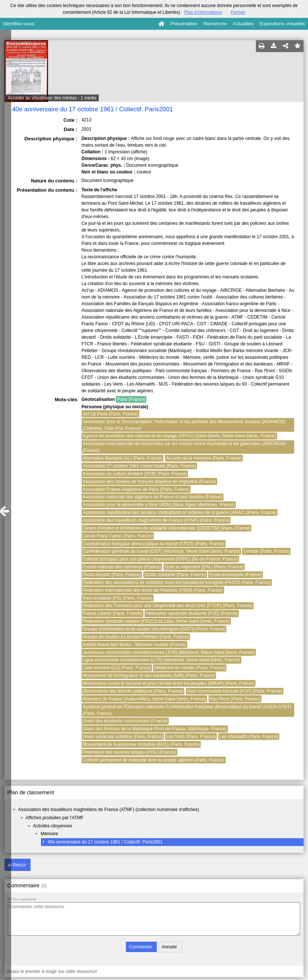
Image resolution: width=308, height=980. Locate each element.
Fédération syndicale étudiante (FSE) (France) (192, 613)
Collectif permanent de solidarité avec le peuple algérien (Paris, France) (154, 760)
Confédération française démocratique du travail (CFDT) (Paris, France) (154, 544)
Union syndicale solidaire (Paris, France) (123, 737)
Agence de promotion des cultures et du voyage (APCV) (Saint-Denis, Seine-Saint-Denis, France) (179, 436)
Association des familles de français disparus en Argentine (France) (149, 482)
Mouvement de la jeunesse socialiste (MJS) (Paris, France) (141, 744)
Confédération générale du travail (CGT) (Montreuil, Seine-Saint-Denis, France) (161, 551)
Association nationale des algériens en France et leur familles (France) (153, 497)
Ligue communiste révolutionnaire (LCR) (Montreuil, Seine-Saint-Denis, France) (161, 660)
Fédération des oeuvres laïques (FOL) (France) (129, 752)
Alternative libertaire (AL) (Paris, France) (123, 458)
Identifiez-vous (19, 24)
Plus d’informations (203, 12)
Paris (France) (131, 399)
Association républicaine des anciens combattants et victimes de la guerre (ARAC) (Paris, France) (180, 513)
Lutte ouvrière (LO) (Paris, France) (117, 668)
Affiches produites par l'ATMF (55, 818)
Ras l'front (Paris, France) (235, 699)
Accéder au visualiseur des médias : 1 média (52, 98)
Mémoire (49, 834)
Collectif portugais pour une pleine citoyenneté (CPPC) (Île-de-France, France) (161, 559)
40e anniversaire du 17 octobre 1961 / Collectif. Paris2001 (105, 842)
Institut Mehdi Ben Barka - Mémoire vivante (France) (134, 645)
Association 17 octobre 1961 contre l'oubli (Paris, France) (139, 466)
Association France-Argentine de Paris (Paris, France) (136, 489)
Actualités (243, 24)
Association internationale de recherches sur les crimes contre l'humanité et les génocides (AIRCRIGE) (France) (185, 447)
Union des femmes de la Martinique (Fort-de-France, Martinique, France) (155, 729)
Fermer (238, 12)
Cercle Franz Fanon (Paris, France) (118, 536)
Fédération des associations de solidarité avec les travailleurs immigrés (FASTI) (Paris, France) (177, 582)
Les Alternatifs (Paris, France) (249, 737)
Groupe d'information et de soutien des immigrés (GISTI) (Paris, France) (154, 629)
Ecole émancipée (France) (236, 575)
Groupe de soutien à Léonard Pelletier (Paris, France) (136, 637)
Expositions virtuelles (282, 24)
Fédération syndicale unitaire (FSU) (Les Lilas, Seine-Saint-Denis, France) (156, 621)
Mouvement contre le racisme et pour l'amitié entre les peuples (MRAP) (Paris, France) (169, 683)
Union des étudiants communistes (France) (125, 721)
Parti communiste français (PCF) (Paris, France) (235, 691)
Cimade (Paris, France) (266, 551)
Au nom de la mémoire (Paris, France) (204, 458)
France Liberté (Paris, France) (112, 613)
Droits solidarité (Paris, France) (175, 575)
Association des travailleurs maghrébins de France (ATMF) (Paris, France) (156, 520)
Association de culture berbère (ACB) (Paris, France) (135, 474)
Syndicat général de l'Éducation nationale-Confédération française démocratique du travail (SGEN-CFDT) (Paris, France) (187, 710)
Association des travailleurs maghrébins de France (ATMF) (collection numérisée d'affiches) (109, 810)
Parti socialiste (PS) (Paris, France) (118, 598)
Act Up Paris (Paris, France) (110, 414)
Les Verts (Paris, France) (191, 737)
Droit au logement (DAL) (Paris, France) (204, 567)
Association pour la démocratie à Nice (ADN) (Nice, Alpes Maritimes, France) (159, 505)
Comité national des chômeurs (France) (122, 567)
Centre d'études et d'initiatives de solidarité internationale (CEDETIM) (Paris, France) (167, 528)
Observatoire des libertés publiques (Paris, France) (133, 691)
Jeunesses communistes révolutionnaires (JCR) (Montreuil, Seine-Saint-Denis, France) (169, 652)
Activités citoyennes (53, 826)
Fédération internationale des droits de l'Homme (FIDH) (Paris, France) (153, 590)
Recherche (215, 24)
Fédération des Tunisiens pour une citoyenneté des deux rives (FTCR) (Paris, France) (168, 606)
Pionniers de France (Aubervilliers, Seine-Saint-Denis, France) (144, 699)
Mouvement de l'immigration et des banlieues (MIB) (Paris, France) (149, 676)
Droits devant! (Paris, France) (112, 575)
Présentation (184, 24)
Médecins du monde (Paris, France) (190, 668)
